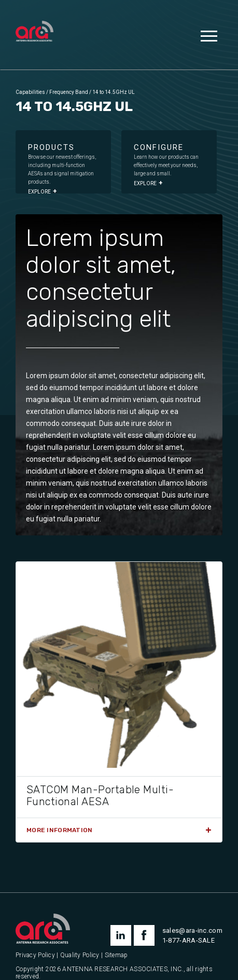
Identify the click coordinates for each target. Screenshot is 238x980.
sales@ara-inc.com (192, 930)
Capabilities (30, 92)
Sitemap (116, 955)
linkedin (121, 935)
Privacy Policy (35, 955)
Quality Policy (80, 955)
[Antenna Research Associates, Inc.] (34, 32)
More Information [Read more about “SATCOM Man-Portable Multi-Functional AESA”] (59, 830)
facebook (144, 935)
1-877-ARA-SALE (188, 940)
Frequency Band (69, 92)
